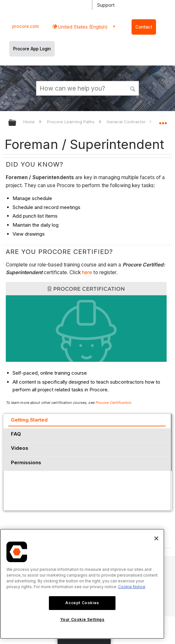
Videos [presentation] (20, 448)
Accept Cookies (82, 603)
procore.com (26, 26)
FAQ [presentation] (16, 434)
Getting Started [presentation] (29, 420)
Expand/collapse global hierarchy (16, 123)
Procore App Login (32, 49)
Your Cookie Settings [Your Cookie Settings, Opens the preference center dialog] (82, 619)
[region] (82, 584)
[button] (133, 88)
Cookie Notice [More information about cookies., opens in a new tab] (132, 587)
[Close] (156, 538)
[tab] (87, 421)
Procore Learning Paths (71, 122)
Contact (144, 27)
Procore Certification (113, 403)
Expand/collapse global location (163, 121)
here (88, 272)
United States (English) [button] (82, 27)
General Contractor (127, 122)
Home (30, 122)
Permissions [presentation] (26, 462)
